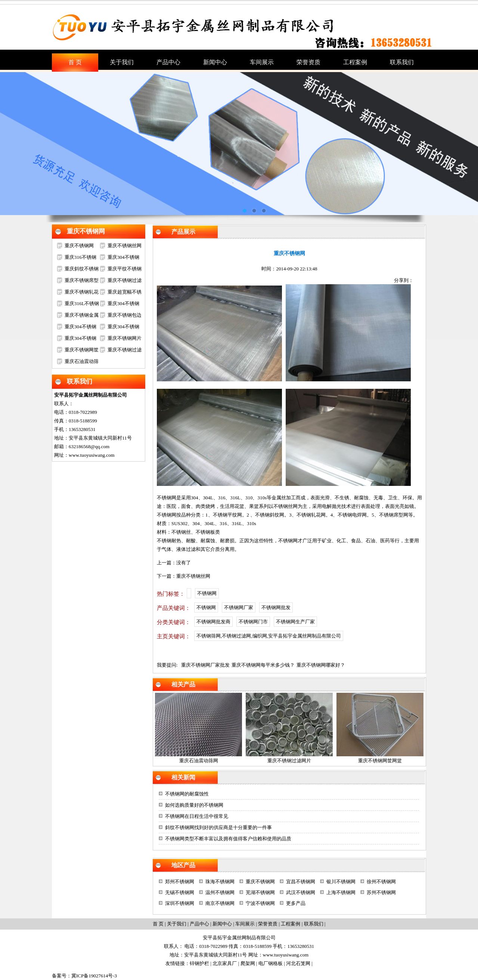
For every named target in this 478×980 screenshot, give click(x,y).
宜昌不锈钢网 (301, 882)
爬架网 (248, 963)
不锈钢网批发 (276, 607)
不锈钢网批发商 (213, 622)
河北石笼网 (298, 963)
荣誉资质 (268, 924)
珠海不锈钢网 (220, 882)
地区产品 (183, 865)
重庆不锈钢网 (86, 231)
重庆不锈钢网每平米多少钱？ (263, 665)
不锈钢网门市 (253, 622)
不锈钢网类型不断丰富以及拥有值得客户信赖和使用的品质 (228, 839)
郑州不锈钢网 (180, 882)
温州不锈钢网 (220, 892)
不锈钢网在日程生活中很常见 (197, 816)
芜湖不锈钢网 (260, 892)
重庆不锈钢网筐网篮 (380, 761)
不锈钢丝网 (285, 506)
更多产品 (296, 903)
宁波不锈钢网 (260, 903)
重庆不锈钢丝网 (125, 246)
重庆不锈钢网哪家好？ (321, 665)
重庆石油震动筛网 (199, 761)
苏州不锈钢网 (381, 892)
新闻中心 (222, 924)
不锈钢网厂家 (239, 607)
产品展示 (183, 232)
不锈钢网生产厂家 (295, 622)
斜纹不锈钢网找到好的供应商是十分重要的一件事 (218, 827)
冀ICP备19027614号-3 (94, 976)
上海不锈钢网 (341, 892)
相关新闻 (183, 777)
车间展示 (245, 924)
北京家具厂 (225, 963)
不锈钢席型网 (394, 515)
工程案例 (291, 924)
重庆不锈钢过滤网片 (289, 761)
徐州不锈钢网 (381, 882)
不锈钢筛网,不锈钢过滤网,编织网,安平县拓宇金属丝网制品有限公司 (269, 636)
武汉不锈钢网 (301, 892)
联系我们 (80, 382)
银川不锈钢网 (341, 882)
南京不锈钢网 (220, 903)
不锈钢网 (167, 498)
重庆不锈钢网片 (125, 338)
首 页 (158, 924)
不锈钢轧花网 (311, 515)
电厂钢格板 (271, 963)
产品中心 (199, 924)
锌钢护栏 (199, 963)
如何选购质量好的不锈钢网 (194, 805)
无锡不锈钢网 (180, 892)
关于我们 (177, 924)
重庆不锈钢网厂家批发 (205, 665)
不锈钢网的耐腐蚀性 (187, 794)
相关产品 (183, 684)
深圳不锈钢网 (180, 903)
